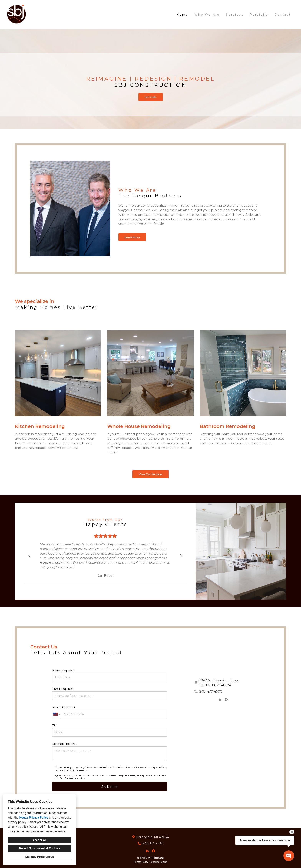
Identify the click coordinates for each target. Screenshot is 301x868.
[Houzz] (220, 699)
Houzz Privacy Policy (34, 817)
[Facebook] (226, 699)
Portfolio (259, 15)
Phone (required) (110, 712)
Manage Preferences (39, 857)
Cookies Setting (159, 862)
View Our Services (151, 474)
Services (235, 15)
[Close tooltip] (292, 832)
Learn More (132, 237)
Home (182, 15)
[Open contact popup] (289, 856)
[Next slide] (181, 556)
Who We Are (207, 15)
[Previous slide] (29, 556)
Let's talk (151, 97)
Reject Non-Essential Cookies (40, 848)
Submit (110, 787)
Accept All (40, 840)
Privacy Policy (141, 862)
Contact (283, 15)
